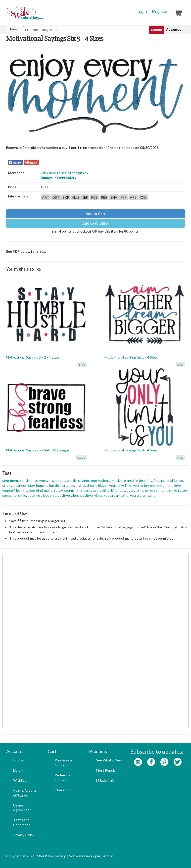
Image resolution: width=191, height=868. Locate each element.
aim (72, 485)
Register (160, 12)
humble (42, 485)
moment (166, 485)
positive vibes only (42, 495)
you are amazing (116, 495)
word (43, 480)
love (178, 485)
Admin (108, 856)
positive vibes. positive (75, 495)
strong (7, 485)
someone (9, 495)
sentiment (10, 480)
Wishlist (20, 780)
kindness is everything (92, 490)
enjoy (144, 485)
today (58, 490)
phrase (60, 480)
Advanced (174, 30)
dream (92, 485)
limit (128, 485)
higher (80, 485)
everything (135, 490)
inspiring (146, 480)
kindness (118, 490)
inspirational (163, 480)
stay (31, 485)
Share (17, 163)
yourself (8, 490)
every (154, 485)
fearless (20, 485)
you (136, 485)
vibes (98, 495)
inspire (133, 480)
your (113, 485)
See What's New (109, 760)
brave (179, 480)
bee (32, 490)
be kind (22, 490)
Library (18, 770)
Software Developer (85, 856)
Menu (14, 29)
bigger (103, 485)
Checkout (62, 790)
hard (64, 485)
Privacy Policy (24, 835)
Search (157, 30)
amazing (149, 495)
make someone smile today (166, 490)
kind (40, 490)
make (48, 490)
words (72, 480)
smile (22, 495)
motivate (119, 480)
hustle (54, 485)
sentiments (29, 480)
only (120, 485)
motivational (101, 480)
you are (136, 495)
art (51, 480)
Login (142, 12)
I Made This (105, 780)
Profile (18, 760)
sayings (84, 480)
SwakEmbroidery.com (43, 15)
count (69, 490)
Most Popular (106, 770)
